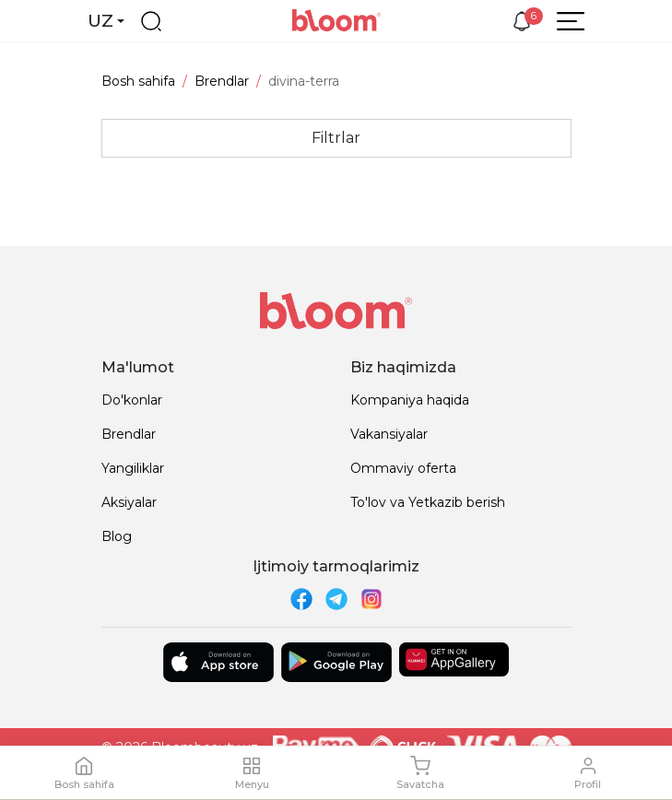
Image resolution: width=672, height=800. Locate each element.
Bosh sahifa (138, 81)
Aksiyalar (129, 502)
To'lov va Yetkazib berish (428, 502)
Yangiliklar (133, 468)
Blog (117, 536)
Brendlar (222, 81)
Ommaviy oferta (403, 468)
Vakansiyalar (389, 434)
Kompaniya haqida (410, 400)
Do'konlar (132, 400)
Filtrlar (336, 138)
